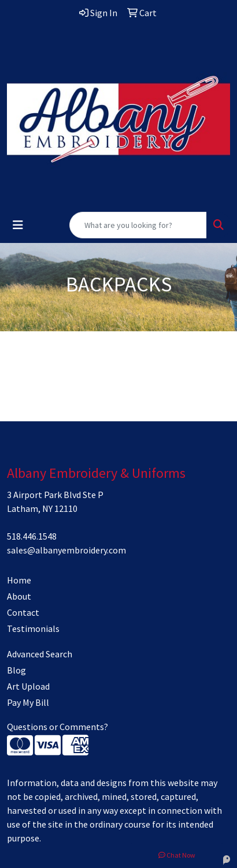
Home (19, 580)
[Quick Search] (138, 225)
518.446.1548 (32, 536)
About (19, 596)
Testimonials (33, 628)
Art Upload (28, 686)
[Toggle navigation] (18, 225)
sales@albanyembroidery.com (66, 550)
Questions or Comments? (58, 727)
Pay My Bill (28, 702)
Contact (23, 612)
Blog (16, 670)
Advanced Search (40, 654)
